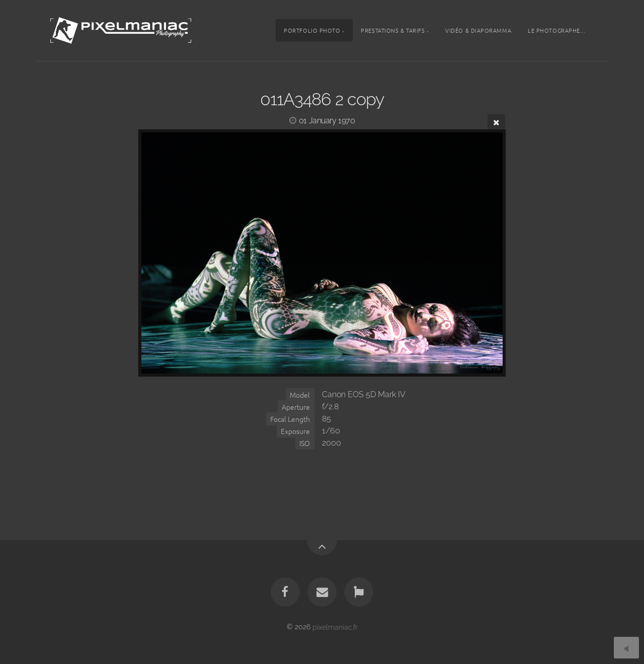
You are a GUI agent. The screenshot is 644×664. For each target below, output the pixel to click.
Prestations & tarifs (393, 30)
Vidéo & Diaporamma (478, 30)
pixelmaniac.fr (335, 626)
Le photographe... (556, 30)
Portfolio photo (312, 30)
